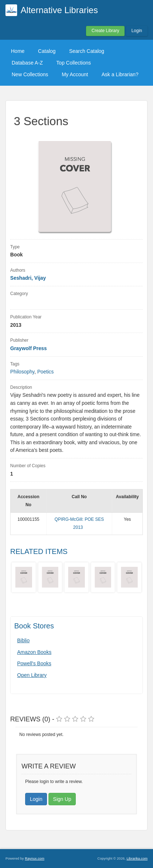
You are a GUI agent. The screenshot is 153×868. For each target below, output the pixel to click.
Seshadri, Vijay (28, 278)
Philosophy (22, 372)
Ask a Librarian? (120, 74)
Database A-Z (27, 63)
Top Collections (74, 63)
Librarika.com (137, 858)
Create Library (105, 31)
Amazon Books (34, 652)
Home (18, 51)
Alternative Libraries (59, 10)
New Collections (30, 74)
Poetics (45, 372)
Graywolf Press (28, 348)
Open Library (32, 675)
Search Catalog (87, 51)
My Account (75, 74)
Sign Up (62, 799)
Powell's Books (34, 663)
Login (137, 31)
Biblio (23, 640)
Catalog (47, 51)
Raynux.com (34, 858)
